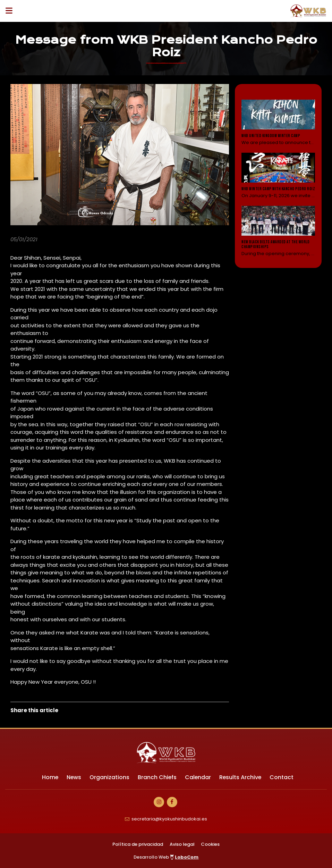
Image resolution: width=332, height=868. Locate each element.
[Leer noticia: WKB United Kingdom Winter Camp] (278, 123)
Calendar (198, 777)
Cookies (210, 844)
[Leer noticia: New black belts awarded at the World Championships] (278, 231)
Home (49, 777)
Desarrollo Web (166, 857)
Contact (283, 777)
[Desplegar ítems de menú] (11, 11)
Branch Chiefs (157, 777)
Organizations (109, 777)
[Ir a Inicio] (308, 11)
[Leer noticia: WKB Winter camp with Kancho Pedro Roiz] (278, 175)
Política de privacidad (138, 844)
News (73, 777)
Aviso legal (182, 844)
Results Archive (241, 777)
